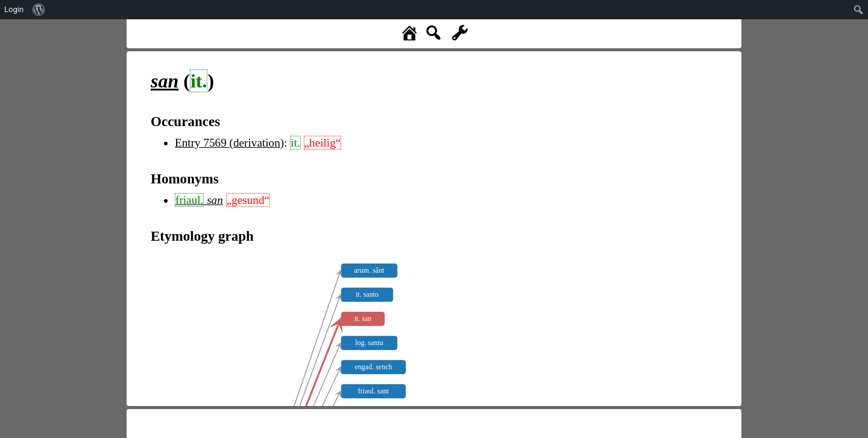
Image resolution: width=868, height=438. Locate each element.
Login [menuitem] (14, 9)
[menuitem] (39, 10)
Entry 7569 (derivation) (229, 143)
